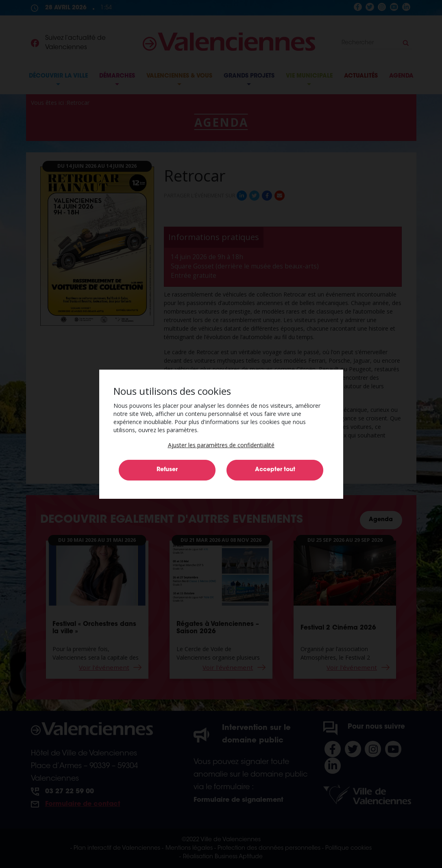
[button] (221, 445)
